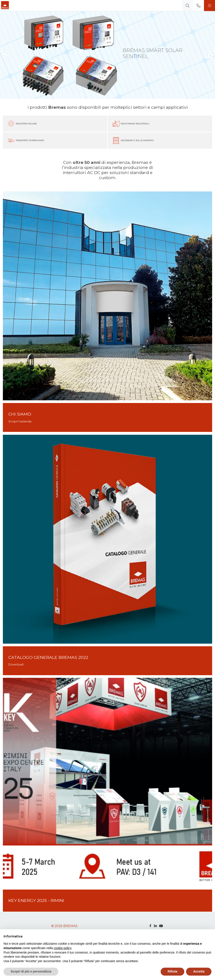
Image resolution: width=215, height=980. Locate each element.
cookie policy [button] (62, 948)
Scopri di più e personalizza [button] (31, 971)
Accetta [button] (199, 971)
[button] (210, 56)
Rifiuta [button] (173, 971)
